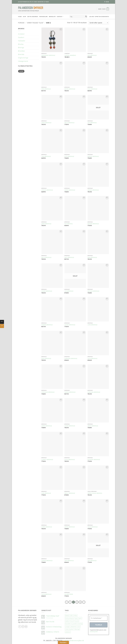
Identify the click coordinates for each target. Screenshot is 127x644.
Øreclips (21, 44)
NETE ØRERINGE (69, 257)
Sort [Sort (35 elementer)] (79, 626)
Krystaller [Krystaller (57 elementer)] (68, 624)
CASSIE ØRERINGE (70, 426)
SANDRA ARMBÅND (70, 55)
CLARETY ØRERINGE (47, 460)
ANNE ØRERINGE (46, 123)
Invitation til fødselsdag (54, 627)
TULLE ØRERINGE (93, 527)
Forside (21, 23)
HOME (20, 17)
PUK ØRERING (69, 224)
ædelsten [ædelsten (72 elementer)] (68, 632)
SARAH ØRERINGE (47, 426)
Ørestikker (22, 51)
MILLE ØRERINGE (69, 123)
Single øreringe (23, 58)
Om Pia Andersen (33, 17)
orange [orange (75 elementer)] (67, 626)
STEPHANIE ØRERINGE (48, 392)
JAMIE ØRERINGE (46, 224)
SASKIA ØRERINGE (70, 190)
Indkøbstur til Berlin (53, 632)
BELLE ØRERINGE (46, 257)
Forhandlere (43, 17)
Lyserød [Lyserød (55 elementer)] (74, 624)
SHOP (24, 17)
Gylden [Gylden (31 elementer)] (67, 621)
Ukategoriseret (23, 61)
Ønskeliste (52, 17)
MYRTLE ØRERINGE (93, 156)
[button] (104, 9)
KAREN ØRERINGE (47, 527)
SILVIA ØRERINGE (46, 594)
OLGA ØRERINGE (92, 359)
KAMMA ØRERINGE (47, 325)
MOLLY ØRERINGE (70, 493)
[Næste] (84, 602)
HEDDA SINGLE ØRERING (95, 493)
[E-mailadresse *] (99, 618)
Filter (21, 71)
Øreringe (21, 48)
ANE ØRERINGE (92, 561)
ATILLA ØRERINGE (70, 460)
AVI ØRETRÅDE (69, 594)
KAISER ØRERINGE (47, 291)
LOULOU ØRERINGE (47, 190)
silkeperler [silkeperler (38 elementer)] (73, 626)
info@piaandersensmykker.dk (74, 641)
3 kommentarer (51, 618)
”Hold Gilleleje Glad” (53, 616)
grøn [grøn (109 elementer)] (80, 618)
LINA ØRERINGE (69, 561)
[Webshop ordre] (99, 23)
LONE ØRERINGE (92, 325)
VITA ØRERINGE (92, 123)
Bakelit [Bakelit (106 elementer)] (67, 615)
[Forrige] (67, 602)
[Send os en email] (108, 2)
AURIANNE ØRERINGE (71, 359)
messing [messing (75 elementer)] (80, 624)
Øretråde (21, 54)
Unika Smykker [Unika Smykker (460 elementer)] (69, 629)
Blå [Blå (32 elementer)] (71, 615)
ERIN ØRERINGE (46, 89)
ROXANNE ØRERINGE (94, 460)
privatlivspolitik (94, 632)
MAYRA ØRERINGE (70, 89)
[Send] (86, 17)
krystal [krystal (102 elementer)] (77, 621)
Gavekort (21, 37)
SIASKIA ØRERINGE (70, 392)
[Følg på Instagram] (106, 2)
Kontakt (60, 17)
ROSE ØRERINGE (46, 359)
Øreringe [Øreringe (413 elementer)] (77, 629)
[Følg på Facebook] (105, 2)
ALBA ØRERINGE (46, 493)
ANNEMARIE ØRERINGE (48, 55)
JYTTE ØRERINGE (69, 156)
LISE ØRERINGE (69, 291)
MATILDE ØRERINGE (93, 291)
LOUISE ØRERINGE (70, 325)
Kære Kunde (50, 622)
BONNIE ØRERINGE (93, 224)
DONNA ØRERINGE (47, 561)
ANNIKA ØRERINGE (93, 190)
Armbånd (21, 34)
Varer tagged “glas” (35, 23)
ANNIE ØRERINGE (70, 527)
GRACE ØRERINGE (93, 426)
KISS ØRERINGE (92, 55)
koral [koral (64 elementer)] (72, 621)
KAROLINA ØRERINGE (94, 392)
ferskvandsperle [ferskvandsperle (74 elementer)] (70, 618)
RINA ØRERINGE (92, 257)
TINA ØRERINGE (46, 156)
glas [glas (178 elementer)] (76, 618)
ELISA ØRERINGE (92, 89)
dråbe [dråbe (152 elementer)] (75, 615)
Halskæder (22, 41)
